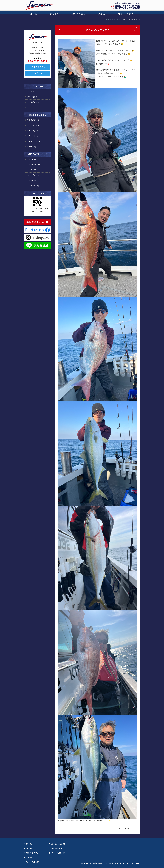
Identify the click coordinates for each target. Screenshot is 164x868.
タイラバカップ (33, 102)
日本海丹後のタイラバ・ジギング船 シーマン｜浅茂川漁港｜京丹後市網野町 (39, 6)
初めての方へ (79, 14)
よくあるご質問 (33, 92)
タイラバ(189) (33, 125)
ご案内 (102, 14)
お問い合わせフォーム (35, 222)
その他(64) (31, 147)
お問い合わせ (32, 97)
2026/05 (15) (34, 165)
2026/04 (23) (34, 170)
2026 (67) (31, 159)
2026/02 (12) (34, 181)
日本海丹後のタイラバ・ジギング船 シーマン (107, 863)
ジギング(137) (33, 131)
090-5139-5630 (38, 61)
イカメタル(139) (34, 136)
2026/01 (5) (34, 186)
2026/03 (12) (34, 175)
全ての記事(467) (34, 120)
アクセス (39, 73)
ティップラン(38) (34, 141)
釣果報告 (54, 14)
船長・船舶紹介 (126, 14)
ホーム (34, 14)
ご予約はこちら (39, 67)
